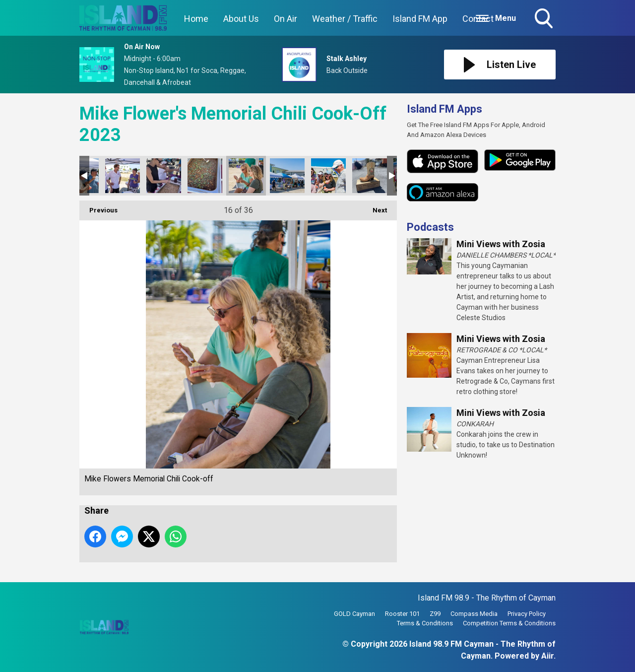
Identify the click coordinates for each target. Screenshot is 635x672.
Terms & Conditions (425, 623)
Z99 (435, 614)
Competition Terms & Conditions (509, 623)
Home (196, 19)
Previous (98, 207)
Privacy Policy (527, 614)
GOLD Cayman (354, 614)
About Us (241, 19)
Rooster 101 (402, 614)
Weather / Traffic (345, 19)
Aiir (547, 656)
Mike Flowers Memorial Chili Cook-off (123, 176)
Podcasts (430, 227)
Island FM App (420, 19)
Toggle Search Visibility (545, 19)
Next (375, 207)
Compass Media (474, 614)
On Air (286, 19)
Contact (478, 19)
